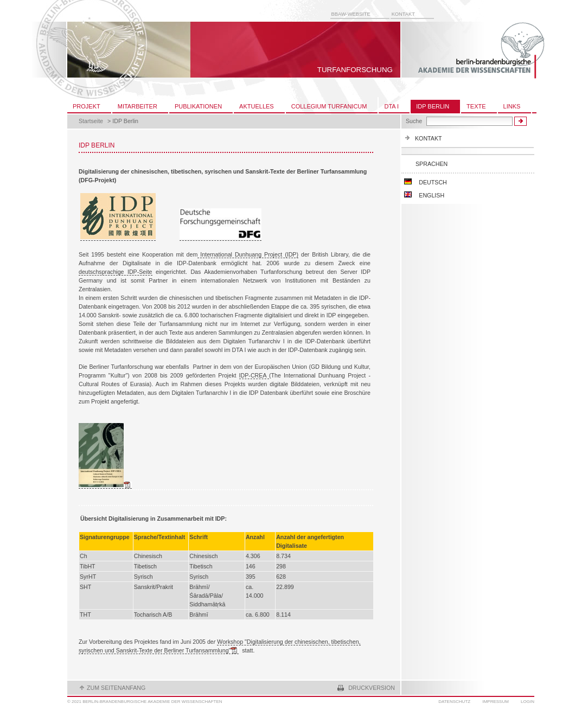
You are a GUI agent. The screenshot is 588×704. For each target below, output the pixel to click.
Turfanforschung (355, 70)
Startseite (91, 121)
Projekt (87, 106)
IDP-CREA (254, 375)
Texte (476, 106)
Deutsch (425, 182)
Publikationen (198, 106)
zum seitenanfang (116, 688)
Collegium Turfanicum (329, 106)
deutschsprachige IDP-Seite (116, 272)
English (424, 195)
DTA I (391, 106)
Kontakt (403, 14)
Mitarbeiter (138, 106)
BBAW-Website (351, 14)
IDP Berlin (433, 106)
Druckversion (372, 688)
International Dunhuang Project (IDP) (248, 254)
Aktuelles (257, 106)
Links (512, 106)
